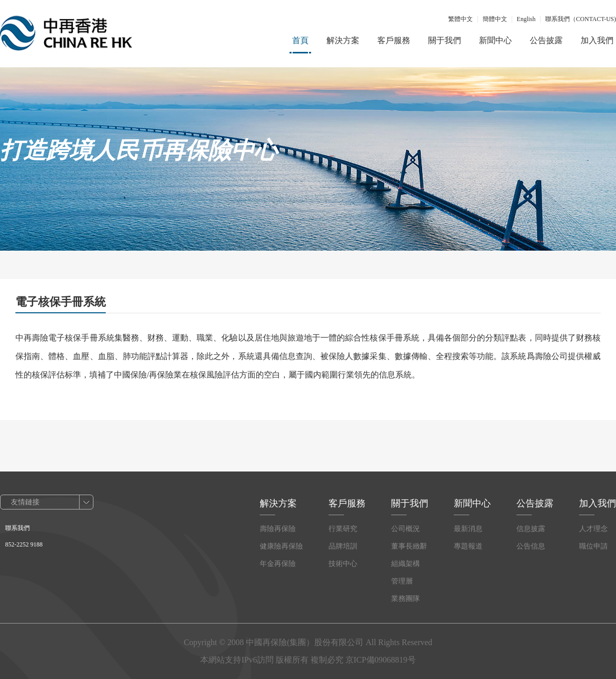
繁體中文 (460, 19)
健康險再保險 (281, 546)
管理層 (402, 581)
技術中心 (343, 564)
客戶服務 (394, 40)
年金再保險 (278, 564)
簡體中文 (495, 19)
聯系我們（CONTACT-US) (581, 19)
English (526, 19)
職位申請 (593, 546)
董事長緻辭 (409, 546)
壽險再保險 (278, 529)
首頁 (300, 40)
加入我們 (597, 40)
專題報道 (468, 546)
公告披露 (546, 40)
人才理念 (593, 529)
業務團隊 (406, 599)
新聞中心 (495, 40)
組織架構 (406, 564)
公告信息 (531, 546)
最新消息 (468, 529)
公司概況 (406, 529)
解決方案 (343, 40)
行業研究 (343, 529)
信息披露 (531, 529)
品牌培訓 (343, 546)
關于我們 (445, 40)
